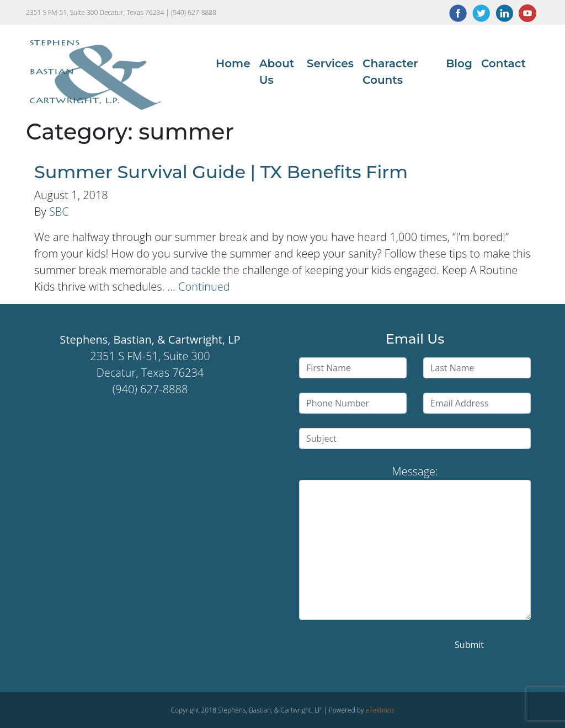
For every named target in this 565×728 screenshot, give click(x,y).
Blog (459, 63)
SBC (59, 212)
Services (330, 63)
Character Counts (390, 72)
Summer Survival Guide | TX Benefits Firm (221, 172)
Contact (503, 63)
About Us (277, 72)
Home (233, 63)
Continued (204, 287)
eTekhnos (380, 710)
